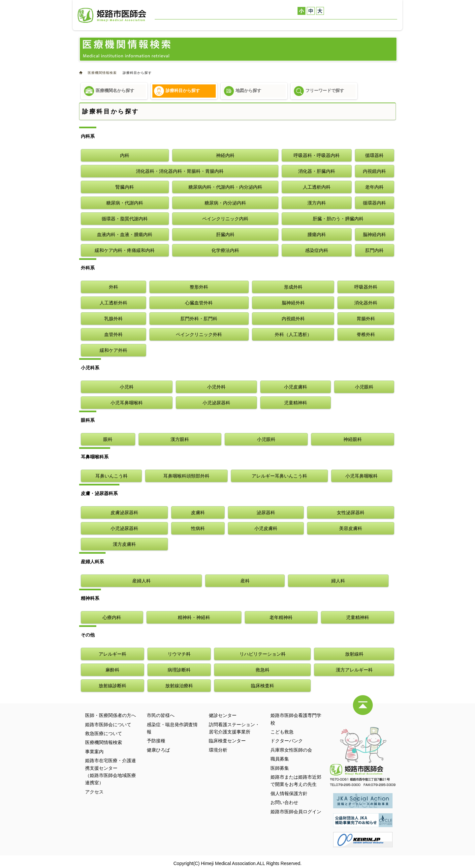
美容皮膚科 (351, 528)
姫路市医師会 (112, 15)
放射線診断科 (112, 686)
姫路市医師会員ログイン (296, 812)
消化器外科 (366, 303)
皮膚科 (198, 512)
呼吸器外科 (366, 287)
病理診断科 (179, 670)
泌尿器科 (266, 512)
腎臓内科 (125, 187)
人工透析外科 (113, 303)
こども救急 (282, 732)
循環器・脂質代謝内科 (125, 219)
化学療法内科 (225, 250)
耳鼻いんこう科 (111, 476)
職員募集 (280, 759)
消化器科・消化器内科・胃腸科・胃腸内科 (180, 171)
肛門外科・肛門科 (199, 319)
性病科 (198, 528)
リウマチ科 (179, 654)
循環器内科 (374, 203)
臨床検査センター (227, 741)
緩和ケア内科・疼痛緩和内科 (125, 250)
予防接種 (156, 741)
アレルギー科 (112, 654)
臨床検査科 (263, 686)
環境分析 (218, 750)
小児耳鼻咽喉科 (127, 403)
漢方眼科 (180, 439)
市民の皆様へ (161, 715)
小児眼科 (364, 387)
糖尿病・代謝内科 (125, 203)
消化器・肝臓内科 (317, 171)
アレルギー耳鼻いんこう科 (279, 476)
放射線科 (354, 654)
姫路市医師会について (178, 25)
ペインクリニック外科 (199, 334)
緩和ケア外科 (113, 350)
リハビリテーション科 (263, 654)
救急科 (263, 670)
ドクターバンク (287, 741)
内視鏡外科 (293, 319)
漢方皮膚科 (124, 544)
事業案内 (301, 25)
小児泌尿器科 (216, 403)
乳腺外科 (113, 319)
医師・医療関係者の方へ (240, 10)
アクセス (359, 25)
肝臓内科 (225, 234)
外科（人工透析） (293, 334)
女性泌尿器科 (351, 512)
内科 (125, 155)
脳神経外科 (293, 303)
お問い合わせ (170, 10)
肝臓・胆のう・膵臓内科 (338, 219)
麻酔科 (112, 670)
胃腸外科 (366, 319)
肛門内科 (374, 250)
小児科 (127, 387)
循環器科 (374, 155)
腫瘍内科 (317, 234)
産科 (245, 581)
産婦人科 (142, 581)
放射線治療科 (179, 686)
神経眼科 (353, 439)
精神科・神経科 (194, 617)
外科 (113, 287)
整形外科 (199, 287)
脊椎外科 (366, 334)
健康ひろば (158, 750)
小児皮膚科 (296, 387)
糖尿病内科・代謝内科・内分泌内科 (225, 187)
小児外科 (216, 387)
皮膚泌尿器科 (124, 512)
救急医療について (225, 25)
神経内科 (225, 155)
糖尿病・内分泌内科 (225, 203)
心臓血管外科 (199, 303)
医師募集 (280, 768)
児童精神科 (296, 403)
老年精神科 (281, 617)
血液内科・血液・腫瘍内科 (125, 234)
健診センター (331, 25)
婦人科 (338, 581)
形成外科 (293, 287)
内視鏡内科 (374, 171)
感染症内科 (317, 250)
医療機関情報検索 (268, 25)
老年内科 (374, 187)
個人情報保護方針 (289, 793)
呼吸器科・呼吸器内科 (317, 155)
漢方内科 (317, 203)
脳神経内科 (374, 234)
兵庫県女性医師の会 (291, 750)
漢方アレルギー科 (354, 670)
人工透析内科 (317, 187)
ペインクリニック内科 (225, 219)
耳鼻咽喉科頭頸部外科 (186, 476)
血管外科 (113, 334)
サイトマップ (199, 10)
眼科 (108, 439)
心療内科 (112, 617)
